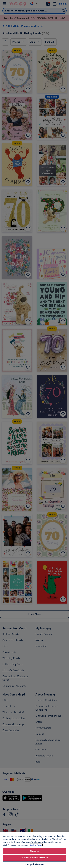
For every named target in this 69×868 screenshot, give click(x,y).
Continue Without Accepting (34, 858)
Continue (34, 851)
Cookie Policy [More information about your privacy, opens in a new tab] (36, 845)
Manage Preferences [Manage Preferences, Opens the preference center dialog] (34, 864)
